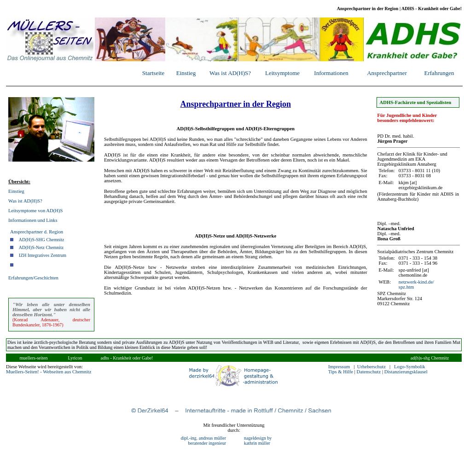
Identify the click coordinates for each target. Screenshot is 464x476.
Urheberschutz (371, 367)
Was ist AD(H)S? (230, 73)
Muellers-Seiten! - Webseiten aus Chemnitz (49, 372)
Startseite (153, 73)
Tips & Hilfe (341, 372)
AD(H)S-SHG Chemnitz (42, 240)
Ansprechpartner (387, 73)
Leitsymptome (282, 73)
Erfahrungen (439, 73)
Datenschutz (369, 372)
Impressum (339, 367)
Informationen (331, 73)
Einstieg (186, 73)
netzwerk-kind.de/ (416, 282)
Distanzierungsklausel (406, 372)
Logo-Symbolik (410, 367)
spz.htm (406, 287)
